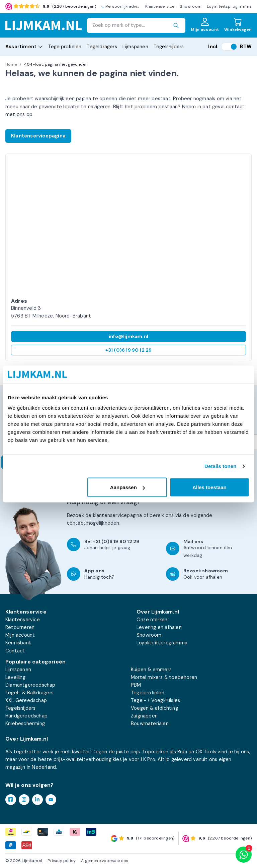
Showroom (191, 6)
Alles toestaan (209, 487)
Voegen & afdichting (154, 708)
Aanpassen (127, 487)
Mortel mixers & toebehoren (164, 677)
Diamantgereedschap (30, 685)
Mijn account (20, 635)
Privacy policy (62, 861)
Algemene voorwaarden (105, 861)
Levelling (15, 677)
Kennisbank (18, 643)
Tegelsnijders (169, 47)
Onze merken (152, 620)
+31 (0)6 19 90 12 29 (129, 350)
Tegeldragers (102, 47)
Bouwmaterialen (150, 724)
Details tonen (220, 466)
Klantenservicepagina (38, 136)
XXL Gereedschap (26, 700)
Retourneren (20, 627)
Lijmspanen (135, 47)
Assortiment (24, 47)
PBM (136, 685)
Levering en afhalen (159, 627)
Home (11, 64)
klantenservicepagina (118, 515)
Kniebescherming (25, 724)
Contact (15, 651)
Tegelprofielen (65, 47)
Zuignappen (144, 716)
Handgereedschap (26, 716)
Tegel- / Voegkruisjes (155, 700)
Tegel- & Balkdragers (29, 693)
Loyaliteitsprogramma (229, 6)
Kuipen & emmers (151, 670)
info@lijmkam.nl (128, 336)
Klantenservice (160, 6)
